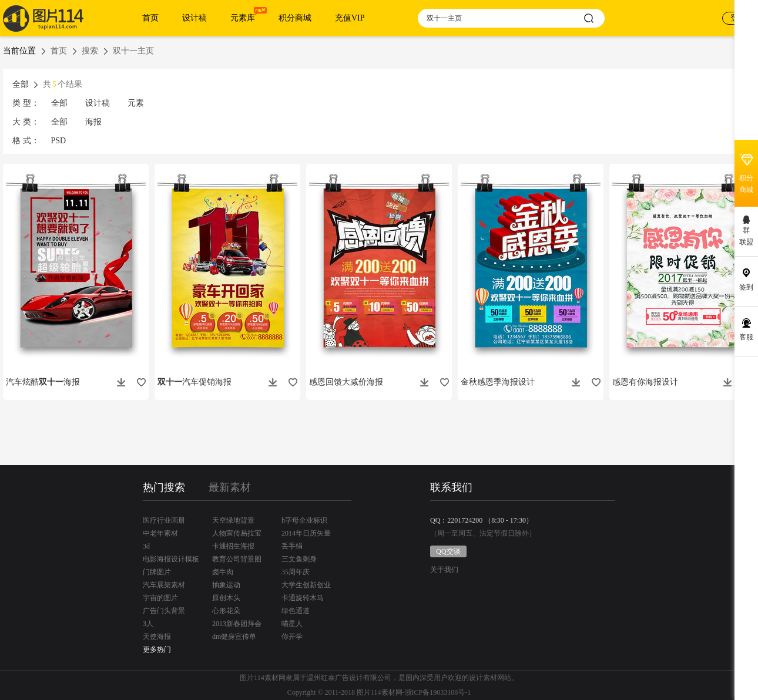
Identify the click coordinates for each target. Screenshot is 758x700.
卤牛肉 (223, 572)
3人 (148, 624)
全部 (59, 103)
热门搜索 (164, 487)
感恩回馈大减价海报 (346, 382)
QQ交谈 (448, 551)
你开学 (292, 637)
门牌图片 (157, 572)
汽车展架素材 (164, 585)
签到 (746, 287)
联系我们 (451, 487)
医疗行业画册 (164, 520)
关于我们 (444, 570)
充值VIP (350, 18)
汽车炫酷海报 (43, 382)
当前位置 (19, 51)
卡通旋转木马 (303, 598)
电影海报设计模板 (171, 559)
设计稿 (194, 18)
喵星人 (292, 624)
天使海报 (157, 637)
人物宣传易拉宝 (237, 533)
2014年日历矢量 (306, 533)
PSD (59, 141)
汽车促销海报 (194, 382)
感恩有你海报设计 (645, 382)
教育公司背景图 (237, 559)
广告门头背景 (164, 611)
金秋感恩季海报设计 (498, 382)
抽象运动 (226, 585)
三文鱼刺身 (299, 559)
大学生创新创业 (306, 585)
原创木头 (226, 598)
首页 (150, 18)
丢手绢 (292, 546)
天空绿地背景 (233, 520)
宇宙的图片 (160, 598)
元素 (136, 103)
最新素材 (230, 487)
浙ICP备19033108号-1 (438, 692)
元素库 (243, 18)
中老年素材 (160, 533)
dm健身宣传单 (234, 637)
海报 (93, 122)
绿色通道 (296, 611)
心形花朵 (226, 611)
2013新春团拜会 (237, 624)
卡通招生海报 (233, 546)
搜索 (90, 51)
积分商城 (295, 18)
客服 (746, 337)
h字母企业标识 (304, 520)
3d (146, 546)
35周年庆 (296, 572)
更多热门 (157, 649)
